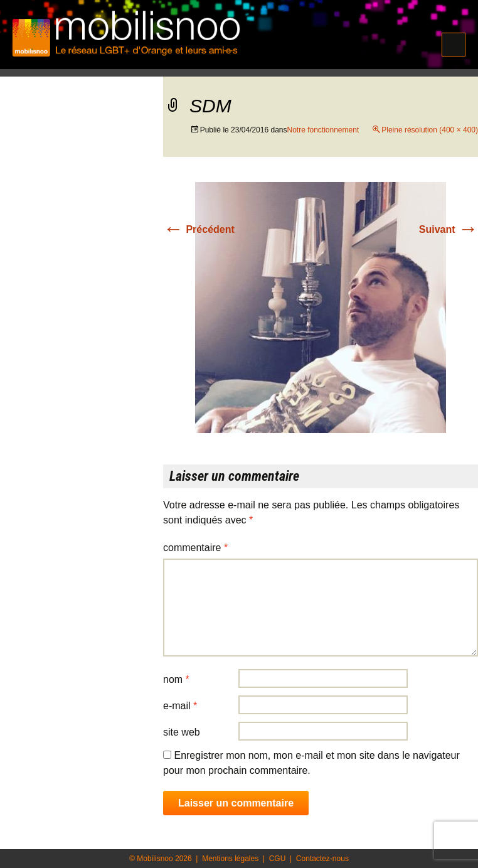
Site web (182, 732)
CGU (278, 859)
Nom (176, 679)
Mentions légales (230, 859)
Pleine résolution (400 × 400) (430, 130)
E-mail (180, 706)
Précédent (199, 229)
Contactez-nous (322, 859)
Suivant (449, 229)
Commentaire (195, 548)
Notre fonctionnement (323, 130)
